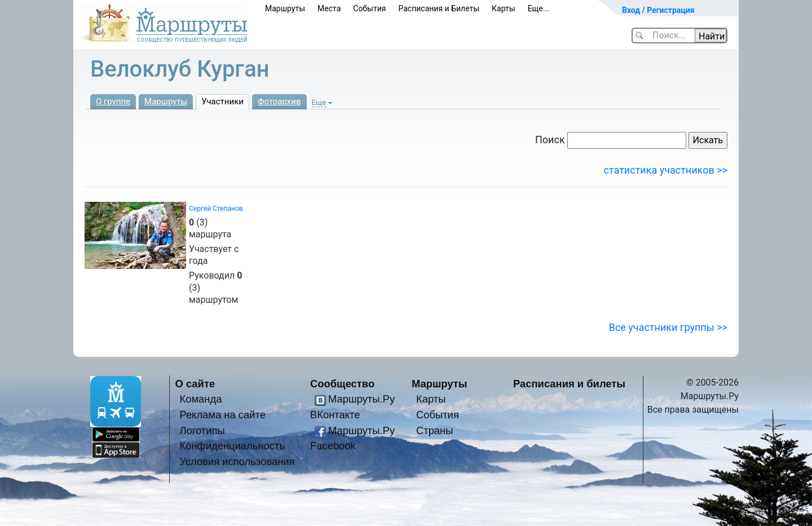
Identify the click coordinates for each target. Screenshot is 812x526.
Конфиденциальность (232, 446)
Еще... (539, 8)
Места (329, 8)
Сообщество (342, 384)
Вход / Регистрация (658, 10)
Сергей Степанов (216, 209)
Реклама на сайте (222, 415)
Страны (435, 430)
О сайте (195, 384)
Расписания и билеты (569, 384)
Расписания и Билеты (439, 8)
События (369, 8)
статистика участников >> (666, 170)
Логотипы (202, 430)
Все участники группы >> (668, 327)
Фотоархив (279, 101)
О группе (113, 101)
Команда (200, 399)
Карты (504, 8)
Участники (222, 101)
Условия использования (237, 461)
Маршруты (285, 8)
